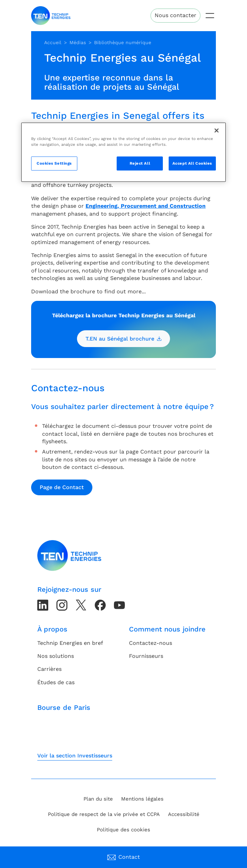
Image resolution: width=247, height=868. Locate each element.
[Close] (217, 131)
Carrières (49, 669)
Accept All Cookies (192, 163)
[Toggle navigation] (210, 16)
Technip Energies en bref (70, 643)
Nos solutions (56, 656)
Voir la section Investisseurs (75, 756)
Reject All (140, 163)
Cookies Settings (54, 163)
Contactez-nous (151, 643)
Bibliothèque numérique (123, 42)
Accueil (53, 42)
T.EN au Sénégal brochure (123, 339)
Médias (78, 42)
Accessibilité (184, 814)
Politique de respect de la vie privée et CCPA (104, 814)
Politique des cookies (123, 830)
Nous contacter (175, 15)
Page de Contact (62, 487)
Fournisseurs (146, 656)
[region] (123, 152)
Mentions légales (142, 799)
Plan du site (98, 799)
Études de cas (56, 682)
